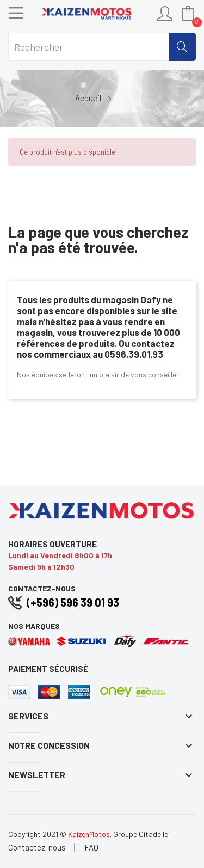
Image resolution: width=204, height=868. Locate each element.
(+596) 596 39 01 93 (73, 602)
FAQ (91, 848)
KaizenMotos (89, 834)
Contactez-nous (37, 848)
